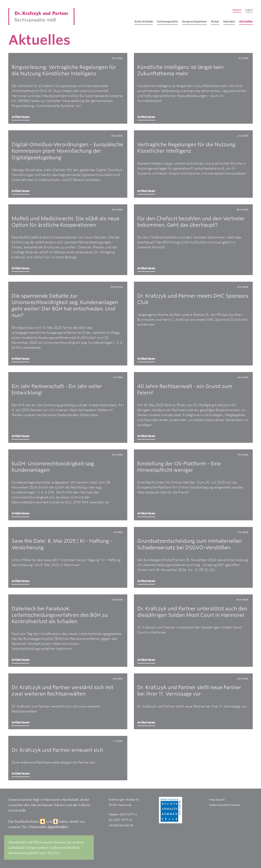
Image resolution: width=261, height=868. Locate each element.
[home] (41, 17)
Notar (215, 21)
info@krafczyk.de (121, 825)
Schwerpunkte (167, 21)
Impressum (217, 800)
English (249, 10)
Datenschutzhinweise (224, 805)
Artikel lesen (21, 117)
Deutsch (237, 10)
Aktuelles (246, 21)
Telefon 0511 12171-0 (123, 814)
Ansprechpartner (194, 21)
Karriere (229, 21)
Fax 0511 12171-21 (120, 820)
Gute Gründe (144, 21)
